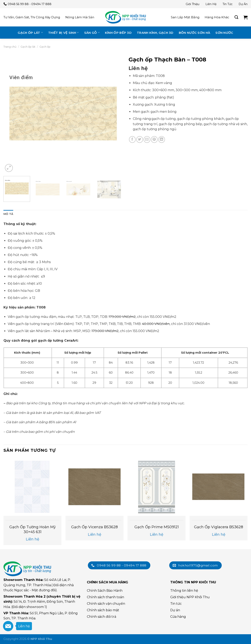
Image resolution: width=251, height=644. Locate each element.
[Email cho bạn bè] (147, 139)
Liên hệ (211, 4)
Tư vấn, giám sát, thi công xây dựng (32, 17)
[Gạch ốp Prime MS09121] (157, 487)
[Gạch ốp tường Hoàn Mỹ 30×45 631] (32, 487)
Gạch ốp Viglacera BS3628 (219, 527)
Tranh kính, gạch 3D (155, 33)
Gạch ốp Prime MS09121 (157, 527)
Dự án (243, 4)
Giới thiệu (193, 4)
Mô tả (8, 214)
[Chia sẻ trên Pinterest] (154, 139)
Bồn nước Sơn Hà (195, 33)
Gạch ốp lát (30, 32)
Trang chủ (10, 47)
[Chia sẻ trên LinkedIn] (162, 139)
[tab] (8, 214)
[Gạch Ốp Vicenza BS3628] (94, 487)
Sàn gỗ (92, 32)
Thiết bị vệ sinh (63, 32)
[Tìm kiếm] (236, 17)
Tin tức (228, 4)
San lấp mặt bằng (185, 17)
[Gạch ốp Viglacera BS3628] (219, 487)
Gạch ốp (45, 47)
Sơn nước (224, 33)
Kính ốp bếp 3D (118, 33)
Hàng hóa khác (217, 17)
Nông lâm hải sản (80, 17)
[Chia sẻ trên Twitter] (140, 139)
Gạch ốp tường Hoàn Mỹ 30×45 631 (33, 529)
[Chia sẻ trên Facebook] (132, 139)
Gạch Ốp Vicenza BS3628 (94, 527)
